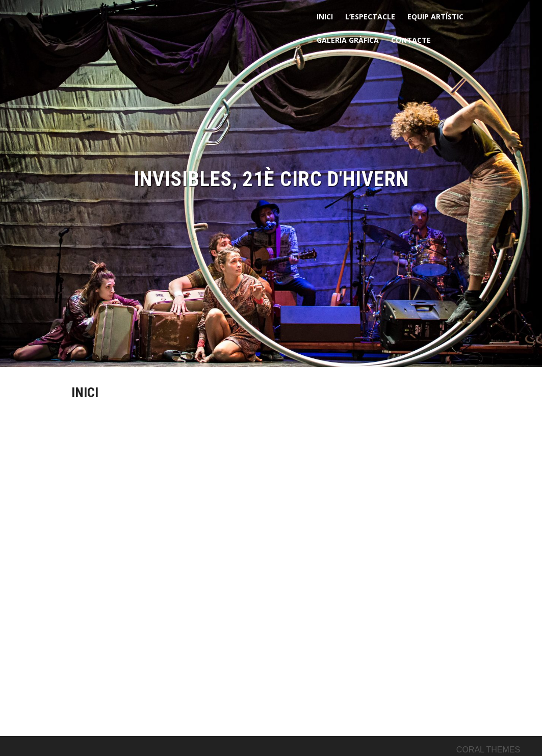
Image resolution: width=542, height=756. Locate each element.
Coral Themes (488, 750)
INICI (325, 17)
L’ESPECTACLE (370, 17)
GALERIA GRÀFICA (348, 40)
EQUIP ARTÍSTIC (435, 17)
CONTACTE (411, 40)
